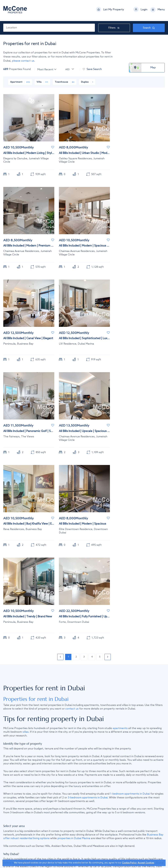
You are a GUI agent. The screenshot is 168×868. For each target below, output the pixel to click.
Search (149, 28)
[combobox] (49, 28)
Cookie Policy (129, 863)
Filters (114, 28)
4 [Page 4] (92, 657)
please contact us (23, 61)
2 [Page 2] (76, 657)
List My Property (114, 11)
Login (144, 11)
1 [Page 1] (68, 657)
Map (153, 68)
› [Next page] (108, 657)
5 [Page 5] (100, 657)
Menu (161, 11)
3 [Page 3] (84, 657)
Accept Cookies (146, 863)
